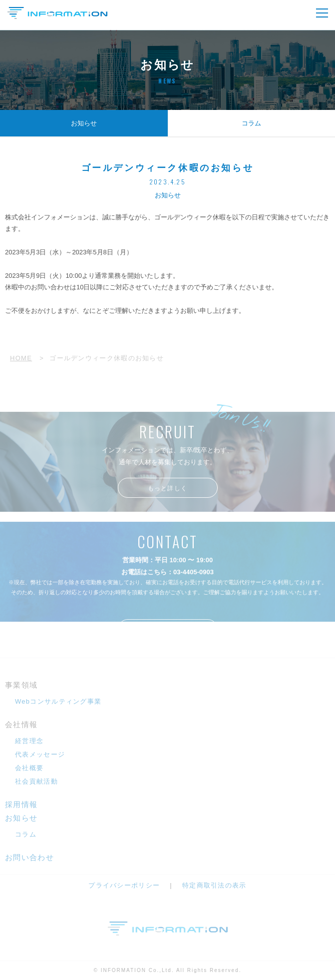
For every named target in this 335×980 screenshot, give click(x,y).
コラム (251, 123)
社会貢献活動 (36, 781)
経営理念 (29, 741)
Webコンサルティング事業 (58, 701)
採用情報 (21, 804)
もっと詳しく (167, 494)
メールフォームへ (168, 635)
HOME (21, 358)
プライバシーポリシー (124, 885)
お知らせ (84, 123)
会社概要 (29, 768)
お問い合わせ (29, 857)
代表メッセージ (40, 754)
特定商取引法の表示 (214, 885)
